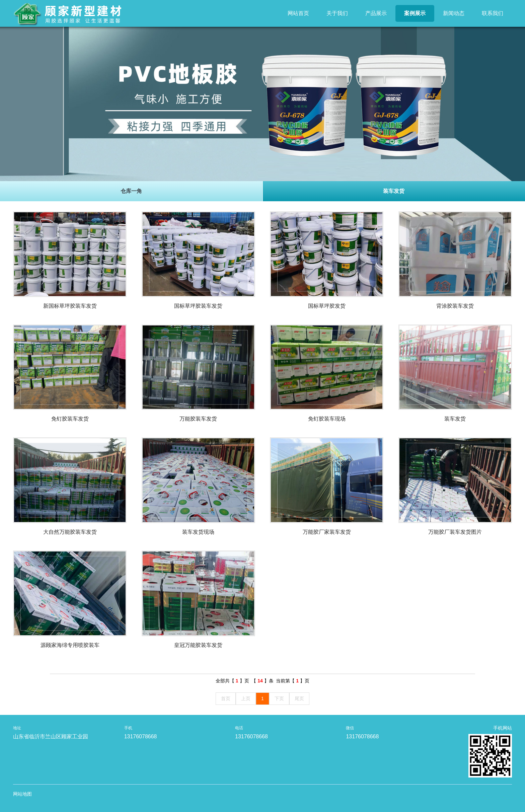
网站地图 (22, 794)
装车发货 (394, 191)
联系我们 (493, 13)
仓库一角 (131, 191)
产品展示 (376, 13)
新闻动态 (454, 13)
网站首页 (298, 13)
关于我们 (337, 13)
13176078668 (141, 736)
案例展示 (415, 13)
